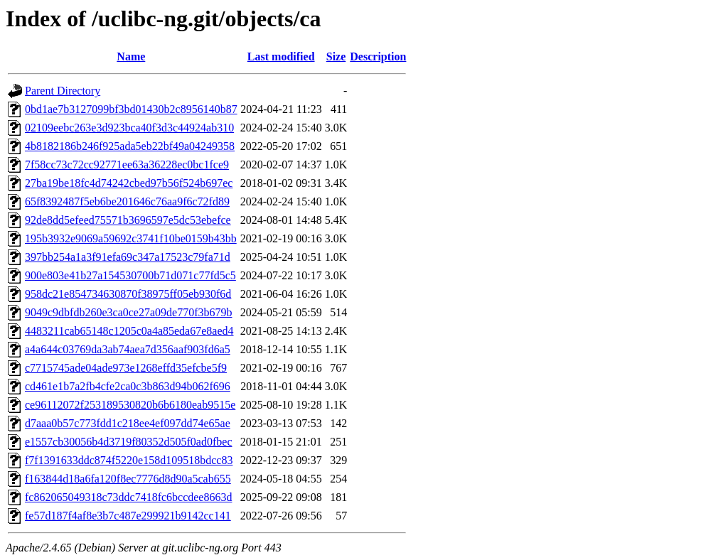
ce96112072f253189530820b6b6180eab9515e (130, 405)
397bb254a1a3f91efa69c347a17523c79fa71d (128, 257)
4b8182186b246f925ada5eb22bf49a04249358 (130, 146)
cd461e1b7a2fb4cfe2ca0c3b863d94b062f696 (128, 386)
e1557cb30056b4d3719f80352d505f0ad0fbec (129, 442)
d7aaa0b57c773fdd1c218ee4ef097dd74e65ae (128, 423)
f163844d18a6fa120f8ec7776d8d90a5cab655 (128, 479)
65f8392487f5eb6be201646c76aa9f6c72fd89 (127, 201)
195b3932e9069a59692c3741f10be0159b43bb (131, 238)
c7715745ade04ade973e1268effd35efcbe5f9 (126, 368)
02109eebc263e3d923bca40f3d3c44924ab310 (129, 128)
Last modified (281, 56)
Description (378, 56)
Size (336, 56)
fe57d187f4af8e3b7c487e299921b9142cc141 (128, 516)
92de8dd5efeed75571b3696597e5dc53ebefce (128, 220)
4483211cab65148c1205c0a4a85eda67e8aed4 (129, 331)
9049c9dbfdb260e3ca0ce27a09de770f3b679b (128, 312)
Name (131, 56)
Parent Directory (63, 91)
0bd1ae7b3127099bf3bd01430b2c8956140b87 (131, 109)
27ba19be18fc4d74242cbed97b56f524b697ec (129, 183)
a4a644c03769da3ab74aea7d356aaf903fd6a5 (128, 349)
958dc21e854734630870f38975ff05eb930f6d (128, 294)
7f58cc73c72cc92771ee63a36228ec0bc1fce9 (127, 165)
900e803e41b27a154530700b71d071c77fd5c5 (130, 275)
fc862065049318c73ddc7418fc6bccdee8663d (128, 497)
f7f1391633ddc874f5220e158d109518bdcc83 (129, 460)
